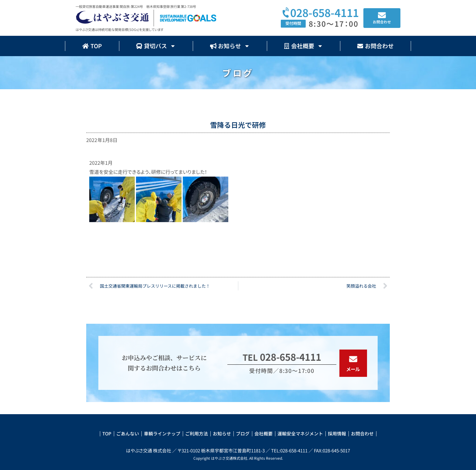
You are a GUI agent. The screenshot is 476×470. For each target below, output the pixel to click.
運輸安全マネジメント (300, 433)
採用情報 (337, 433)
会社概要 (304, 46)
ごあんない (128, 433)
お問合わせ (376, 46)
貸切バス (156, 46)
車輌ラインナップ (162, 433)
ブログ (243, 433)
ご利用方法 (197, 433)
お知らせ (230, 46)
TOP (92, 46)
